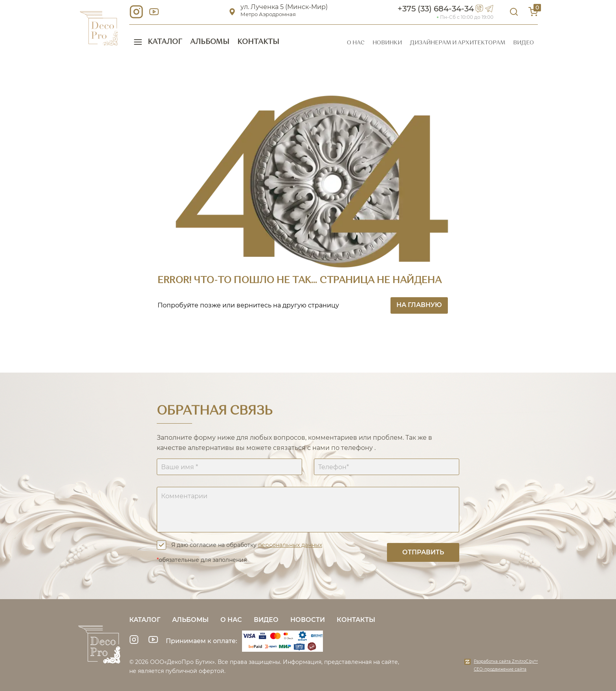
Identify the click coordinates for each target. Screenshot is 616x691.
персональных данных (290, 545)
